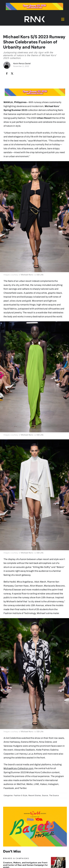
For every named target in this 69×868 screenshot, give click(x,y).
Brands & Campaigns (16, 858)
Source (45, 796)
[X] (12, 74)
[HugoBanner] (58, 858)
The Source (54, 796)
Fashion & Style (21, 796)
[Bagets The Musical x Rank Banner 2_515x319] (35, 808)
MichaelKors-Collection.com (18, 768)
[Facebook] (7, 74)
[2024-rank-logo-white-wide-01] (35, 17)
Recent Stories (35, 796)
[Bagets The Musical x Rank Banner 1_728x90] (34, 4)
